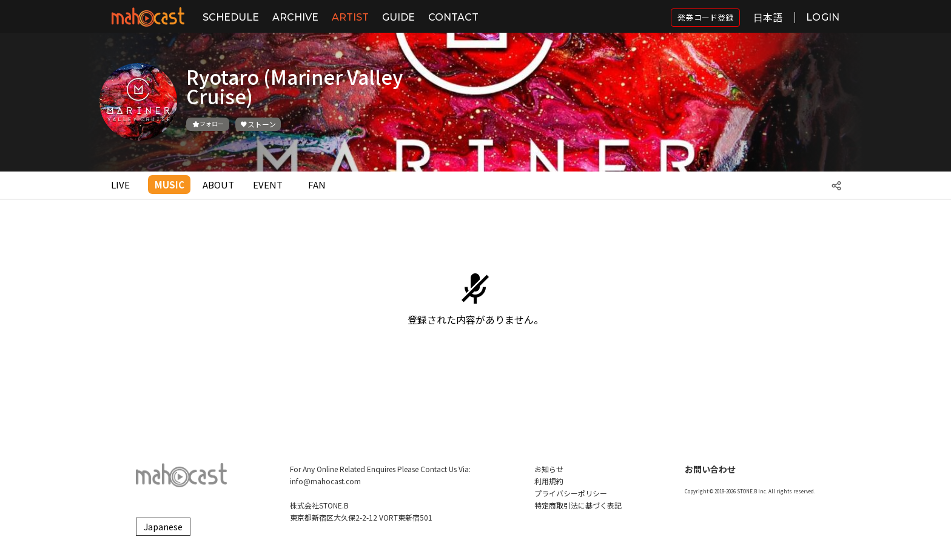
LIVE (120, 185)
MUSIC (170, 185)
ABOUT (218, 185)
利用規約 (549, 481)
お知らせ (549, 469)
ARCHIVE (295, 17)
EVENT (268, 185)
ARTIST (350, 17)
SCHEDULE (231, 17)
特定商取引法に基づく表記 (578, 505)
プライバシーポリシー (571, 493)
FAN (317, 185)
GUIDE (398, 17)
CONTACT (453, 17)
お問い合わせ (710, 469)
